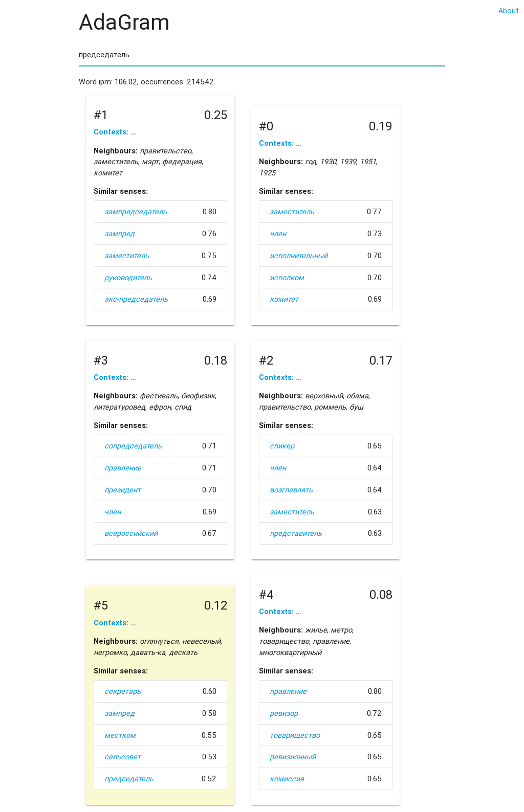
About (509, 10)
